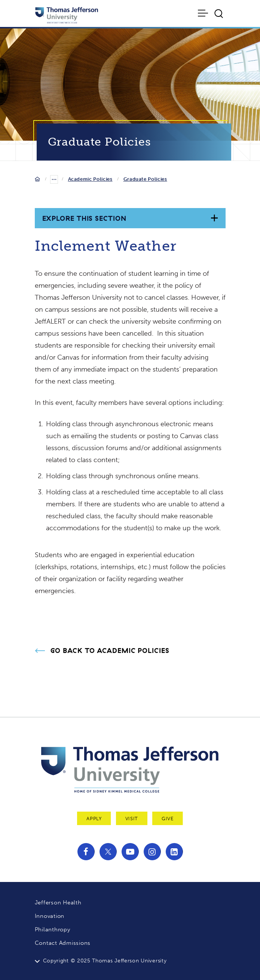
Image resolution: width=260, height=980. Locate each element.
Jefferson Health (58, 903)
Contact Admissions (63, 943)
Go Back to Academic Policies (110, 651)
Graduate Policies (145, 179)
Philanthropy (53, 929)
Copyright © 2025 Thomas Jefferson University (105, 961)
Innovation (50, 916)
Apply (94, 819)
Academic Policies (90, 179)
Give (168, 819)
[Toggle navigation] (203, 13)
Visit (132, 819)
